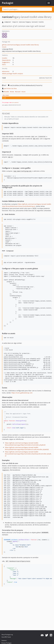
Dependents (6, 60)
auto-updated (15, 102)
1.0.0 (4, 98)
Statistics (4, 640)
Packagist (8, 3)
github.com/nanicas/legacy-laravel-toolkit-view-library (20, 45)
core (24, 92)
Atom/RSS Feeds (6, 637)
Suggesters (6, 62)
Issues (4, 47)
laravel (18, 92)
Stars (4, 64)
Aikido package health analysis (13, 74)
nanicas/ (8, 17)
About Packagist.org (7, 635)
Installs (4, 58)
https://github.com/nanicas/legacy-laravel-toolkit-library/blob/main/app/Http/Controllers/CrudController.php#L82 (27, 448)
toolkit (7, 92)
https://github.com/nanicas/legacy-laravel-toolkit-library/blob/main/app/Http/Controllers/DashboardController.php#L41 (28, 454)
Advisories (6, 71)
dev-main (6, 95)
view (12, 92)
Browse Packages (7, 643)
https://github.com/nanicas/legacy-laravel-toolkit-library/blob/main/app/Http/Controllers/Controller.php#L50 (25, 444)
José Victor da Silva (10, 88)
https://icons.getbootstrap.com (22, 393)
